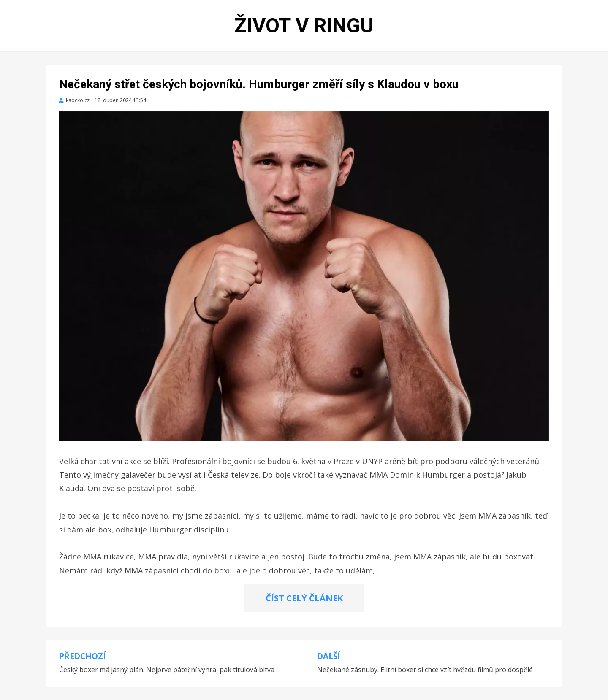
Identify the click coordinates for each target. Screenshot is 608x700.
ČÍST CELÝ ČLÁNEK (304, 598)
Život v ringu (304, 26)
